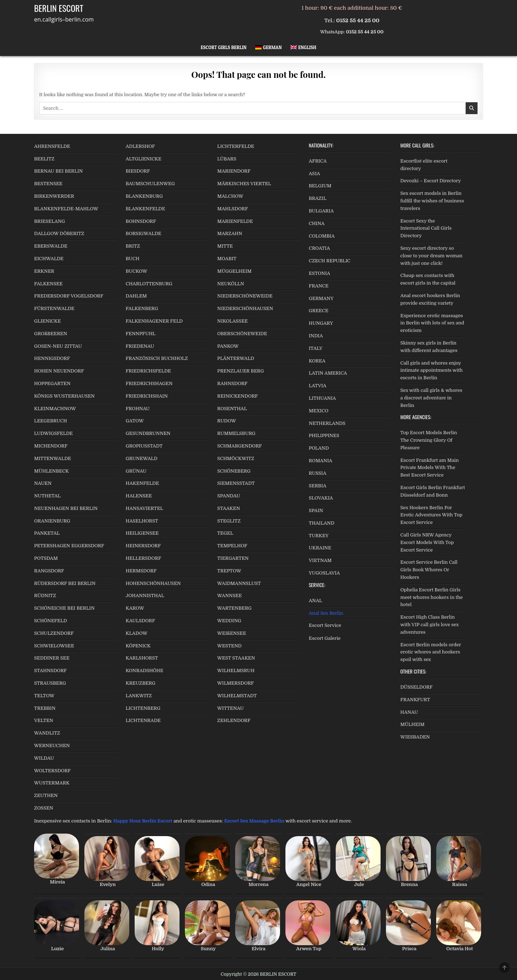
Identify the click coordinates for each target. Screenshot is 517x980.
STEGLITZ (229, 521)
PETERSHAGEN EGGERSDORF (69, 546)
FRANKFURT (415, 700)
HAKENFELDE (142, 483)
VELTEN (44, 720)
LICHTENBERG (143, 708)
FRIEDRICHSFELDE (148, 371)
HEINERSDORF (143, 546)
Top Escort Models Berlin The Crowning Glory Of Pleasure (429, 440)
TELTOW (44, 696)
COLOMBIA (322, 236)
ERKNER (44, 271)
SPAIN (316, 510)
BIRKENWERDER (54, 196)
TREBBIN (45, 708)
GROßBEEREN (51, 334)
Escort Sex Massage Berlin (254, 821)
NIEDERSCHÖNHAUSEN (245, 308)
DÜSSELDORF (416, 687)
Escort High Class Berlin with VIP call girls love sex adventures (430, 625)
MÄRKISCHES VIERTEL (244, 184)
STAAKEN (229, 508)
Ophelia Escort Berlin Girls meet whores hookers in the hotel (432, 597)
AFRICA (318, 161)
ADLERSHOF (140, 146)
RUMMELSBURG (236, 433)
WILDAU (44, 758)
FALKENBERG (142, 308)
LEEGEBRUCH (51, 421)
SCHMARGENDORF (239, 446)
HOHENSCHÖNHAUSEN (153, 583)
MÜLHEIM (412, 724)
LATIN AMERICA (328, 373)
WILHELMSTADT (237, 696)
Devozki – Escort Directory (431, 181)
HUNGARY (321, 323)
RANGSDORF (49, 571)
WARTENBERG (234, 608)
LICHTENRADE (143, 720)
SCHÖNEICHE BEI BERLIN (64, 608)
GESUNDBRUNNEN (148, 433)
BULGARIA (321, 211)
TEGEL (225, 533)
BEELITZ (44, 159)
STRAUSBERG (50, 683)
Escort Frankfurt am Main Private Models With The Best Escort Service (430, 468)
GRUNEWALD (141, 458)
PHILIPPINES (324, 435)
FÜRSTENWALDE (54, 308)
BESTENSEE (48, 184)
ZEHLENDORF (234, 720)
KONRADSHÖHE (145, 670)
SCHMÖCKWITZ (236, 458)
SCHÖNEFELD (50, 621)
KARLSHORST (142, 658)
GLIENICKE (47, 321)
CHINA (317, 223)
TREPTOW (229, 571)
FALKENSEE (48, 284)
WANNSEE (230, 595)
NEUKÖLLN (231, 284)
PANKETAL (47, 533)
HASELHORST (142, 521)
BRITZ (133, 246)
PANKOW (228, 346)
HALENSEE (139, 496)
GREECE (319, 311)
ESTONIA (320, 273)
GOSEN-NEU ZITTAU (58, 346)
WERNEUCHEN (52, 745)
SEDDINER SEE (52, 658)
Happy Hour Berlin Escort (143, 821)
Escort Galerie (325, 638)
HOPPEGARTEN (52, 383)
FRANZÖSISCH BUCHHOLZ (157, 358)
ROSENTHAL (232, 409)
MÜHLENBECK (52, 471)
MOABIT (227, 259)
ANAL (315, 601)
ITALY (316, 348)
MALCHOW (230, 196)
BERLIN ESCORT (59, 8)
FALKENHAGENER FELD (154, 321)
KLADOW (136, 633)
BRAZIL (318, 198)
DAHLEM (136, 296)
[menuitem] (269, 48)
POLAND (319, 448)
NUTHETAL (47, 496)
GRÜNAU (136, 471)
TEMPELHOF (232, 546)
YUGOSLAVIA (324, 573)
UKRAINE (320, 548)
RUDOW (227, 421)
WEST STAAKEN (236, 658)
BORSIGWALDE (143, 233)
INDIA (316, 336)
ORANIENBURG (52, 521)
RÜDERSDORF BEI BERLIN (65, 583)
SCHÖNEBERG (234, 471)
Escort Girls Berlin (224, 47)
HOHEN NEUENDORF (59, 371)
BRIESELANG (50, 221)
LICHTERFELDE (236, 146)
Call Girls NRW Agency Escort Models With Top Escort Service (427, 542)
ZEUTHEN (46, 795)
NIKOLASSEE (232, 321)
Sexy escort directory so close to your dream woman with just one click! (431, 256)
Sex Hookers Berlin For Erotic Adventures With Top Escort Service (431, 515)
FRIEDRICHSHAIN (147, 396)
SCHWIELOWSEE (54, 646)
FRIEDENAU (140, 346)
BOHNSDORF (141, 221)
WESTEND (229, 646)
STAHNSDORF (50, 670)
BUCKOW (136, 271)
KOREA (317, 361)
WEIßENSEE (232, 633)
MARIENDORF (234, 171)
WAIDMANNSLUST (239, 583)
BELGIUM (320, 186)
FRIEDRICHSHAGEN (149, 383)
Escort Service (325, 625)
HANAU (409, 712)
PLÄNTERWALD (236, 358)
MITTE (225, 246)
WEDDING (229, 621)
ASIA (314, 174)
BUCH (132, 259)
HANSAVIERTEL (144, 508)
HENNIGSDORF (52, 358)
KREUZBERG (141, 683)
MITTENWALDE (53, 458)
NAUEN (43, 483)
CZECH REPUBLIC (330, 261)
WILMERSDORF (236, 683)
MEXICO (319, 411)
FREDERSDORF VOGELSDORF (69, 296)
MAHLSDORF (232, 209)
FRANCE (319, 286)
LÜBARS (227, 159)
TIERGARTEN (233, 558)
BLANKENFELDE (145, 209)
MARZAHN (230, 233)
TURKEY (319, 536)
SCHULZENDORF (54, 633)
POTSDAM (46, 558)
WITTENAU (230, 708)
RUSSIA (318, 473)
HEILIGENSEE (142, 533)
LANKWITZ (139, 696)
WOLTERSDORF (52, 771)
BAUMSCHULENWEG (150, 184)
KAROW (135, 608)
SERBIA (318, 486)
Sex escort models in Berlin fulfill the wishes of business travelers (432, 201)
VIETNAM (320, 560)
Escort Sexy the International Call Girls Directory (426, 228)
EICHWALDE (49, 259)
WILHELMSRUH (236, 670)
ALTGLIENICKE (143, 159)
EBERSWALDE (51, 246)
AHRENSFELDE (52, 146)
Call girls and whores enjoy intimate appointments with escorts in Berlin (432, 371)
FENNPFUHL (141, 334)
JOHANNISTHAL (145, 595)
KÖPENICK (138, 646)
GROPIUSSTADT (144, 446)
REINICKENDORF (237, 396)
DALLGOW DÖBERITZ (59, 233)
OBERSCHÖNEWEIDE (242, 334)
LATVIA (318, 386)
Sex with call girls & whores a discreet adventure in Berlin (431, 398)
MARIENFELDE (235, 221)
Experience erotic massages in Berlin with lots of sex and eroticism (432, 323)
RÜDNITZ (45, 595)
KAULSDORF (140, 621)
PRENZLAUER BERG (241, 371)
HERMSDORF (141, 571)
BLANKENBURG (144, 196)
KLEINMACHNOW (55, 409)
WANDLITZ (47, 733)
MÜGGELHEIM (234, 271)
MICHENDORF (51, 446)
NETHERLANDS (327, 423)
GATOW (135, 421)
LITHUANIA (322, 398)
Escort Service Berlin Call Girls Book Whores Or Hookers (429, 570)
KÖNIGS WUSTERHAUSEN (64, 396)
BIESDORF (138, 171)
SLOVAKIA (321, 498)
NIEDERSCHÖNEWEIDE (245, 296)
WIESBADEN (415, 737)
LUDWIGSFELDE (53, 433)
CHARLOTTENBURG (149, 284)
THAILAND (322, 523)
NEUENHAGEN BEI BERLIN (66, 508)
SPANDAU (229, 496)
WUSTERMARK (52, 783)
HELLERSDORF (143, 558)
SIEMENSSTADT (236, 483)
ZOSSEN (44, 808)
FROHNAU (138, 409)
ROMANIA (320, 461)
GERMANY (321, 298)
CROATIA (319, 248)
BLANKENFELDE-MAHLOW (66, 209)
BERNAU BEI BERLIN (59, 171)
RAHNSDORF (232, 383)
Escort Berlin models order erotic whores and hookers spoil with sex (431, 652)
